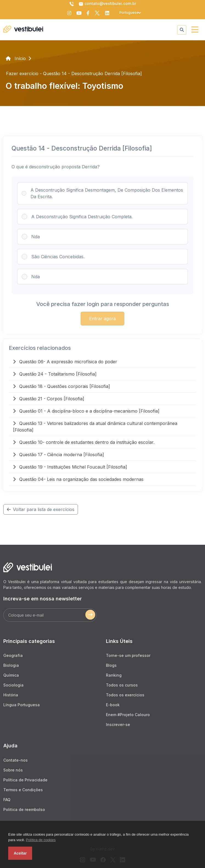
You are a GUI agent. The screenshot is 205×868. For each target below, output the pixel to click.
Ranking (114, 675)
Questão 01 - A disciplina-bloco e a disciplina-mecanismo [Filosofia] (86, 411)
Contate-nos (16, 760)
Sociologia (13, 685)
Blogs (111, 665)
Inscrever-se (118, 724)
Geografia (13, 655)
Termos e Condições (23, 790)
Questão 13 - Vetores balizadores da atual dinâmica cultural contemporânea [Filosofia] (95, 427)
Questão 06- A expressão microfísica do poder (65, 362)
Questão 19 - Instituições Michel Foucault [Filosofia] (70, 467)
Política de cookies (41, 840)
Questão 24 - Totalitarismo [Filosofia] (55, 374)
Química (11, 675)
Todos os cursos (122, 685)
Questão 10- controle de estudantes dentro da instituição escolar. (84, 442)
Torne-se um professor (128, 655)
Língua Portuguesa (22, 705)
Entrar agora (103, 319)
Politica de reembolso (24, 809)
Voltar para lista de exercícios (41, 509)
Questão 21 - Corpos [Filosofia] (49, 399)
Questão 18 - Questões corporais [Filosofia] (61, 386)
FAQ (7, 800)
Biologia (11, 665)
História (11, 695)
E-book (113, 705)
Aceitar (20, 853)
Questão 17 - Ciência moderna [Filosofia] (58, 455)
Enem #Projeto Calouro (128, 715)
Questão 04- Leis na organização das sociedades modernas (78, 479)
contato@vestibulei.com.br (107, 4)
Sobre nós (13, 770)
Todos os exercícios (125, 695)
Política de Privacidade (25, 780)
